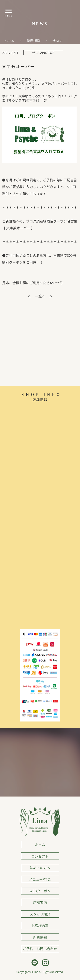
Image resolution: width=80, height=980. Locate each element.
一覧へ (40, 296)
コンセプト (40, 856)
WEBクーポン (40, 891)
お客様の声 (40, 926)
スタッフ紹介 (40, 914)
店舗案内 (40, 902)
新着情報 (40, 937)
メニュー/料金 (40, 879)
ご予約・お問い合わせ (40, 949)
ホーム (40, 845)
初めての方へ (40, 868)
